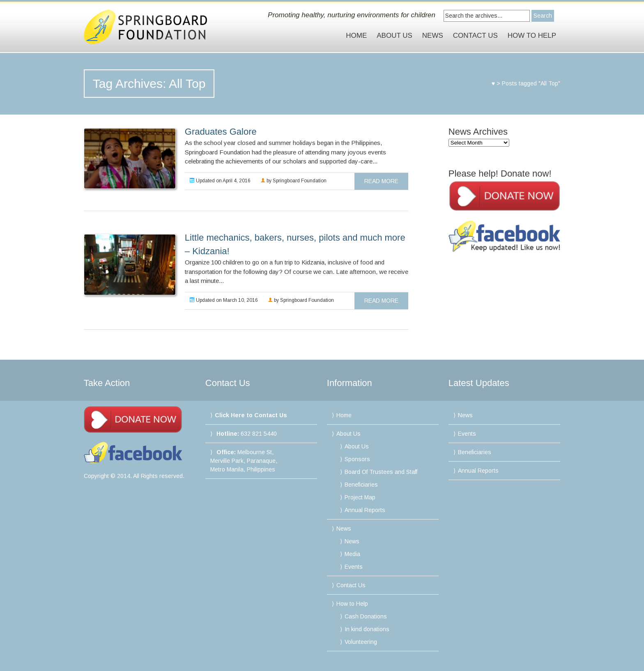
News (433, 36)
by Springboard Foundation (293, 181)
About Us (394, 36)
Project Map (360, 497)
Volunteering (361, 642)
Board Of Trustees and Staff (381, 472)
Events (354, 567)
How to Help (532, 36)
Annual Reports (365, 510)
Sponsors (357, 459)
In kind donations (367, 629)
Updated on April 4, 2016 (220, 181)
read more (381, 181)
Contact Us (475, 36)
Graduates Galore (221, 132)
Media (352, 554)
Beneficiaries (361, 485)
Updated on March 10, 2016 (224, 300)
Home (356, 36)
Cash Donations (366, 616)
